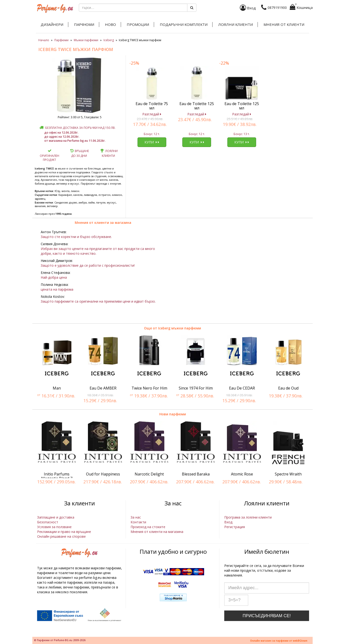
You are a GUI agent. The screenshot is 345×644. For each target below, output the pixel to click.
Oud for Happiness (103, 474)
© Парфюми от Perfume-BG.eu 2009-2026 (60, 640)
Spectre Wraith (288, 474)
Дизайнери (52, 24)
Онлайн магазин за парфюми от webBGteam (279, 641)
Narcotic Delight (149, 474)
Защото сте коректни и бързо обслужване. (76, 237)
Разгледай (152, 114)
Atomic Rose (242, 474)
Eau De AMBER (103, 388)
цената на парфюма (57, 289)
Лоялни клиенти (236, 24)
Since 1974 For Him (196, 388)
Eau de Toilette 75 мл (152, 106)
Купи (152, 142)
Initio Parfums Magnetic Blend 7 (57, 476)
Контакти (138, 522)
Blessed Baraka (196, 474)
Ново (110, 24)
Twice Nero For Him (149, 388)
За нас (136, 517)
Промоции (138, 24)
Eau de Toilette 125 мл (197, 106)
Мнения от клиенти (284, 24)
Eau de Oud (288, 388)
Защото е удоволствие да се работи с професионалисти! (88, 265)
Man (57, 388)
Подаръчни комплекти (184, 24)
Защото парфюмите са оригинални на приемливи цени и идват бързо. (98, 301)
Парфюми (84, 24)
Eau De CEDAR (242, 388)
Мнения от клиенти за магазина (103, 223)
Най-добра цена (54, 277)
